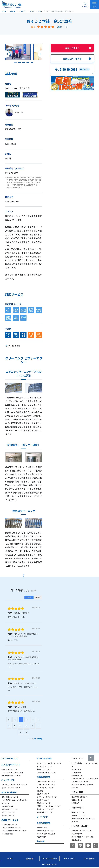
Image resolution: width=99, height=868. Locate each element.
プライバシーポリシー (50, 859)
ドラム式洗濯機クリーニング (11, 828)
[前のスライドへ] (7, 54)
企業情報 (30, 859)
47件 (59, 27)
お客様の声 (76, 803)
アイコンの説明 (14, 346)
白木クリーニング (43, 800)
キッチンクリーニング (44, 766)
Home (10, 859)
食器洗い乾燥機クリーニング (47, 772)
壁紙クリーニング (43, 794)
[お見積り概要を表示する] (85, 5)
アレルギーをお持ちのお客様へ (82, 784)
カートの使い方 (77, 775)
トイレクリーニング (8, 812)
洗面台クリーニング (8, 815)
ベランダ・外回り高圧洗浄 (46, 834)
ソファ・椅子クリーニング (46, 785)
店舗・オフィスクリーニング (82, 831)
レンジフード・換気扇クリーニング (49, 763)
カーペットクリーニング (45, 788)
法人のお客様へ (77, 834)
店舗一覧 (40, 841)
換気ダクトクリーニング (45, 809)
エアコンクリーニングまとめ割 (12, 772)
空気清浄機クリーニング (45, 812)
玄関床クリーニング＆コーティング (49, 806)
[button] (16, 63)
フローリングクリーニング (46, 782)
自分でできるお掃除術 (79, 797)
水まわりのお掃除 (9, 792)
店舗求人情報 (76, 840)
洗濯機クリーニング (10, 820)
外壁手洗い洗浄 (42, 828)
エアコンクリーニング (11, 765)
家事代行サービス (78, 812)
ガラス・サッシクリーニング (47, 797)
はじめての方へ (77, 769)
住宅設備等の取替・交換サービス (83, 818)
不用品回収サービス (79, 815)
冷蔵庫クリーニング (44, 769)
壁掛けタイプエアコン (9, 769)
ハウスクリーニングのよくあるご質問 (85, 778)
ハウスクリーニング (10, 758)
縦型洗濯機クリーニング (10, 824)
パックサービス (8, 780)
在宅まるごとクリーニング (11, 788)
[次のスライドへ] (40, 54)
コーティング (42, 817)
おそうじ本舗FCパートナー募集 (83, 837)
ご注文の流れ (76, 772)
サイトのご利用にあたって (81, 781)
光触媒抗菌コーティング (45, 831)
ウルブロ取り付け (8, 806)
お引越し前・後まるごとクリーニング (15, 785)
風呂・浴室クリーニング (10, 797)
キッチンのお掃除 (44, 758)
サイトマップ (69, 859)
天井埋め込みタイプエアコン (11, 775)
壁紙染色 (40, 791)
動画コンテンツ (77, 800)
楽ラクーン (75, 821)
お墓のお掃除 (41, 837)
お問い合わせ (89, 859)
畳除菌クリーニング (44, 803)
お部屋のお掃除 (43, 777)
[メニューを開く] (94, 5)
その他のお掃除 (43, 823)
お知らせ (75, 788)
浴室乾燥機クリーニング (10, 809)
